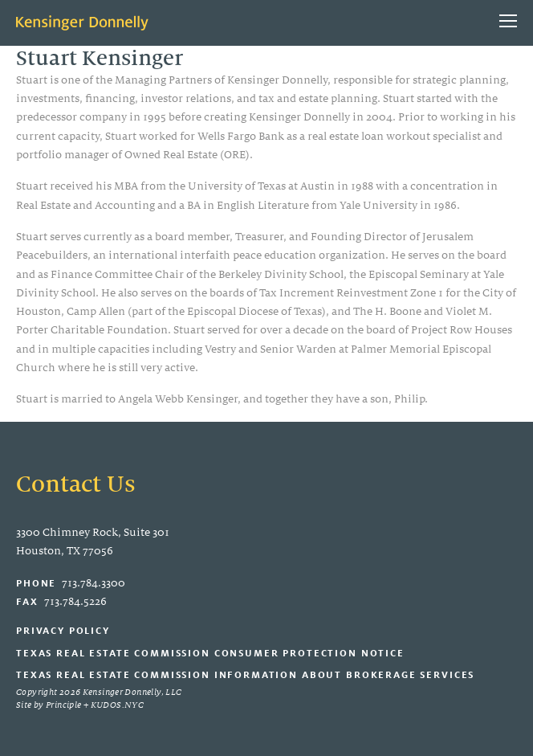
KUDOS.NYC (117, 705)
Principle (63, 705)
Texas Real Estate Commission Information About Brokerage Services (245, 674)
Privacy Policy (63, 630)
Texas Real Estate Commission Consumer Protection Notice (210, 653)
